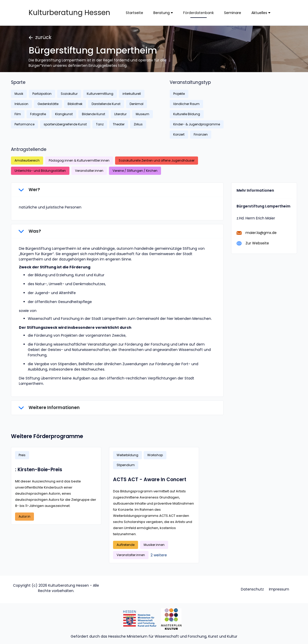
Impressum (279, 589)
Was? (30, 231)
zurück (40, 37)
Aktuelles (261, 13)
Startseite (134, 13)
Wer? (29, 190)
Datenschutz (252, 589)
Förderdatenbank (199, 13)
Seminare (233, 13)
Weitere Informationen (49, 408)
